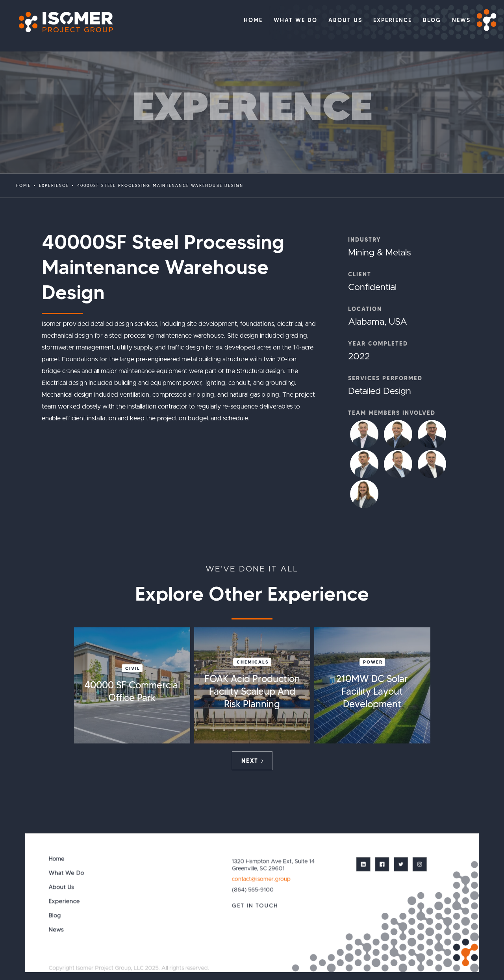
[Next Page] (252, 761)
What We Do (67, 873)
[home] (62, 22)
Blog (55, 915)
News (57, 929)
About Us (62, 887)
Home (23, 186)
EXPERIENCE (54, 186)
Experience (64, 901)
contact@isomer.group (261, 879)
